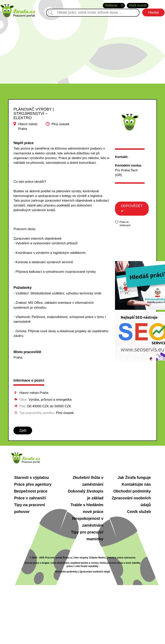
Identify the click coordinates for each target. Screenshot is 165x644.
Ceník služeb (139, 512)
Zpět (23, 431)
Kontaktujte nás (136, 484)
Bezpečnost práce (31, 491)
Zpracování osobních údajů (95, 572)
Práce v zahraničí (30, 498)
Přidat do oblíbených (125, 224)
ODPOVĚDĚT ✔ (132, 208)
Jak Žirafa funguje (134, 477)
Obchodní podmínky (132, 491)
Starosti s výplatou (31, 477)
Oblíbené (114, 6)
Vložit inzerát (138, 5)
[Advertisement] (82, 47)
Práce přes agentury (33, 484)
